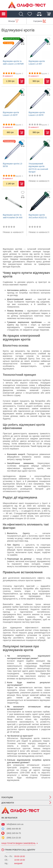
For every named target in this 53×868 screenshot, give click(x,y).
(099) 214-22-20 (14, 838)
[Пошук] (22, 14)
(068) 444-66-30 (14, 829)
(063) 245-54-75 (14, 833)
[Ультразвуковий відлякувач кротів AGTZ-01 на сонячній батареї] (40, 150)
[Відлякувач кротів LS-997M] (14, 150)
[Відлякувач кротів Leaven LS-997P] (14, 99)
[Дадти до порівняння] (23, 43)
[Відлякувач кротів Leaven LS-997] (40, 48)
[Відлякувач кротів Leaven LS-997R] (40, 99)
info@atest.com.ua (15, 824)
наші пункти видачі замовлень (18, 843)
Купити (22, 81)
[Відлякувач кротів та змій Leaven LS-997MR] (14, 48)
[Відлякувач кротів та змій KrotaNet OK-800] (14, 202)
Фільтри (12, 21)
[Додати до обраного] (23, 39)
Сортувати (38, 21)
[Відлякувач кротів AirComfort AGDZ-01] (40, 202)
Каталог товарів (4, 14)
